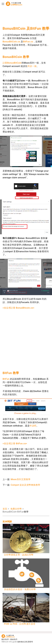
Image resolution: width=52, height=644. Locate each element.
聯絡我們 (14, 639)
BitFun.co (28, 42)
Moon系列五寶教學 (21, 479)
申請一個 (32, 66)
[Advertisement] (25, 16)
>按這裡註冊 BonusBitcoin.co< (19, 308)
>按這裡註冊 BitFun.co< (15, 444)
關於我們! (5, 639)
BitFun (6, 379)
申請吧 (33, 426)
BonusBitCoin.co (11, 42)
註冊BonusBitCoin (12, 63)
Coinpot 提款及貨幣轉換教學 (25, 485)
